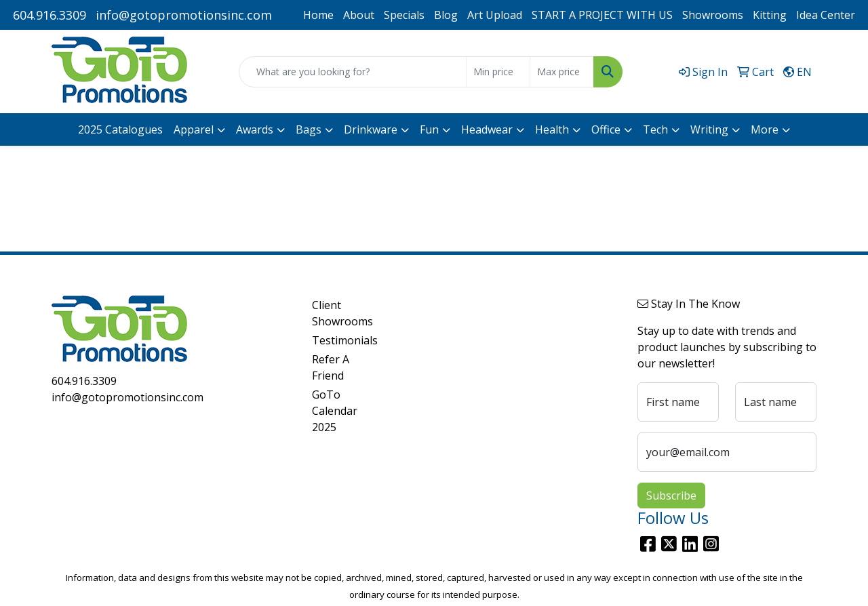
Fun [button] (429, 129)
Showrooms (713, 15)
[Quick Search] (353, 72)
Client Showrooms (342, 313)
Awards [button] (255, 129)
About (359, 15)
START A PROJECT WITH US (602, 15)
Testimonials (344, 340)
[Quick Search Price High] (562, 72)
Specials (404, 15)
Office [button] (606, 129)
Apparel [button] (194, 129)
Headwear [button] (487, 129)
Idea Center (826, 15)
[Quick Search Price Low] (498, 72)
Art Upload (495, 15)
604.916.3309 (50, 15)
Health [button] (552, 129)
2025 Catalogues (120, 129)
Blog (446, 15)
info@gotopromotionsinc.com (184, 15)
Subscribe (671, 496)
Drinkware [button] (371, 129)
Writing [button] (709, 129)
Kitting (770, 15)
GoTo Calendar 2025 (335, 411)
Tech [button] (655, 129)
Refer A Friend (331, 367)
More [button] (765, 129)
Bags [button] (309, 129)
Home (318, 15)
